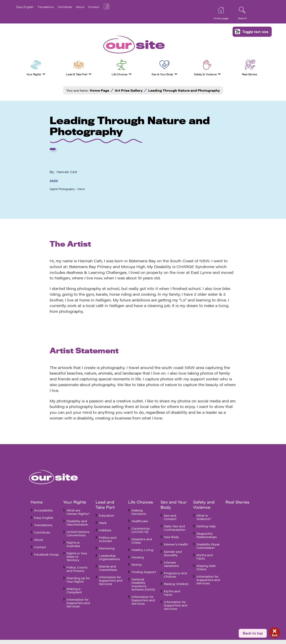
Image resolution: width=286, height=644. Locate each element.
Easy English (25, 7)
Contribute (65, 7)
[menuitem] (36, 69)
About (80, 7)
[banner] (124, 45)
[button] (252, 32)
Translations (46, 7)
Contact (94, 7)
